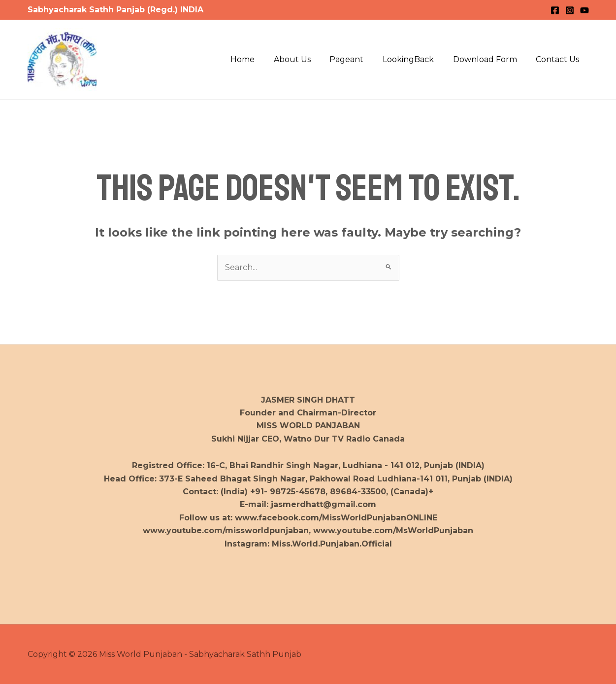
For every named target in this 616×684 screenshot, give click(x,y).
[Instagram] (570, 10)
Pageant (358, 59)
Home (261, 59)
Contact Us (559, 59)
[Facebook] (555, 10)
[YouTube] (584, 10)
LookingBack (417, 59)
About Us (307, 59)
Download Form (490, 59)
